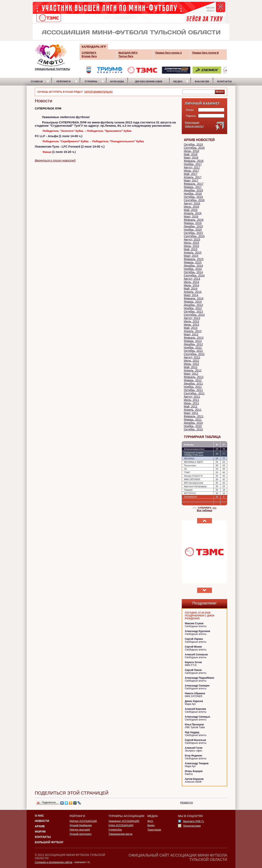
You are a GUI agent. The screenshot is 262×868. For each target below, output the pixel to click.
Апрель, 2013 (193, 331)
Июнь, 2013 (191, 325)
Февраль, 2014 (194, 298)
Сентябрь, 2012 (194, 354)
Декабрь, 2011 (193, 384)
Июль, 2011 (191, 400)
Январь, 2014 (193, 302)
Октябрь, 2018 (193, 144)
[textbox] (199, 92)
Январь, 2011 (193, 420)
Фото (150, 821)
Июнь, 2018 (191, 151)
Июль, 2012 (191, 361)
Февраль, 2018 (194, 161)
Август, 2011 (192, 397)
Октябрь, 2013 (193, 312)
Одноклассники (192, 826)
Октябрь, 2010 (193, 429)
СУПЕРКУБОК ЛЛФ (48, 108)
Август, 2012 (192, 357)
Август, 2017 (192, 167)
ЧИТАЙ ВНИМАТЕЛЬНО (98, 92)
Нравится (186, 803)
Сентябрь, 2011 (194, 393)
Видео (151, 825)
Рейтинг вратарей (80, 830)
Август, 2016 (192, 203)
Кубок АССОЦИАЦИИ (121, 825)
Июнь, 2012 (191, 364)
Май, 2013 (191, 328)
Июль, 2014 (191, 282)
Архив (40, 826)
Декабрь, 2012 (193, 344)
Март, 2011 (191, 413)
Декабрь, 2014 (193, 266)
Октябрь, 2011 (193, 390)
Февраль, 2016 (194, 220)
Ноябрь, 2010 (193, 426)
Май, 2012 (191, 367)
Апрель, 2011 (193, 410)
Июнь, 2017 (191, 171)
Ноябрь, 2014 (193, 269)
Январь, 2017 (193, 187)
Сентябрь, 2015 (194, 236)
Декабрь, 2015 (193, 226)
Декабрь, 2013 (193, 305)
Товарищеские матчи (120, 834)
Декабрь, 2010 (193, 423)
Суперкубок (115, 830)
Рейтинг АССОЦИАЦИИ (83, 821)
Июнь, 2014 (191, 285)
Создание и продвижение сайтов (54, 862)
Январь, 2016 (193, 223)
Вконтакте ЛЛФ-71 (194, 821)
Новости (42, 821)
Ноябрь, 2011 (193, 387)
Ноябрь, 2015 (193, 230)
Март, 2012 (191, 374)
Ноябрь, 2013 (193, 308)
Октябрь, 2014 (193, 272)
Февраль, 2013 (194, 338)
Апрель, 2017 (193, 177)
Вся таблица (205, 510)
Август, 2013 (192, 318)
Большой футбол (49, 842)
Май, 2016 (191, 210)
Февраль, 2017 (194, 184)
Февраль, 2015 (194, 259)
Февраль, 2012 (194, 377)
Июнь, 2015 (191, 246)
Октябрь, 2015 (193, 233)
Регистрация (192, 123)
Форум (40, 832)
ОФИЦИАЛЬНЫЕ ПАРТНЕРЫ (52, 69)
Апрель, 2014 (193, 292)
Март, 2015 (191, 256)
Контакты (43, 837)
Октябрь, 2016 (193, 197)
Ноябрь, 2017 (193, 164)
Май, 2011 (191, 406)
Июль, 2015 (191, 243)
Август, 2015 (192, 239)
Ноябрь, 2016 (193, 194)
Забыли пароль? (194, 126)
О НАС (39, 816)
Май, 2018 (191, 154)
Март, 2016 (191, 217)
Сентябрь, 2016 (194, 200)
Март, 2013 (191, 334)
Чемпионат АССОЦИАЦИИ (124, 821)
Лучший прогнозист (81, 834)
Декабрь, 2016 (193, 190)
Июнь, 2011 (191, 403)
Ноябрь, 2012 (193, 348)
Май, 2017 (191, 174)
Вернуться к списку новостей (55, 160)
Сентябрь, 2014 (194, 275)
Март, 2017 (191, 181)
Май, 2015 (191, 249)
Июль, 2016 (191, 207)
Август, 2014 (192, 279)
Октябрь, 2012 (193, 351)
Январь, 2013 (193, 341)
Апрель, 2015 (193, 253)
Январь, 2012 (193, 380)
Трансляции (154, 830)
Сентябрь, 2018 (194, 148)
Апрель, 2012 (193, 370)
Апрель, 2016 (193, 213)
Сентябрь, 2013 (194, 315)
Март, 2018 (191, 158)
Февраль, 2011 (194, 416)
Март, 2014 (191, 295)
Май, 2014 (191, 289)
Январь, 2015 (193, 262)
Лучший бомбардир (81, 825)
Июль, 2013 (191, 321)
